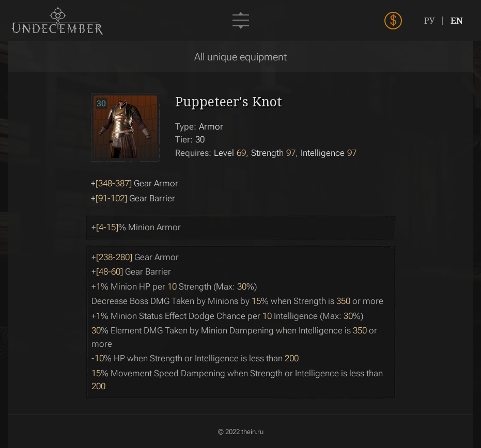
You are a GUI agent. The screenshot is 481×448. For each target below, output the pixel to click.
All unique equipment (240, 57)
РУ (429, 21)
